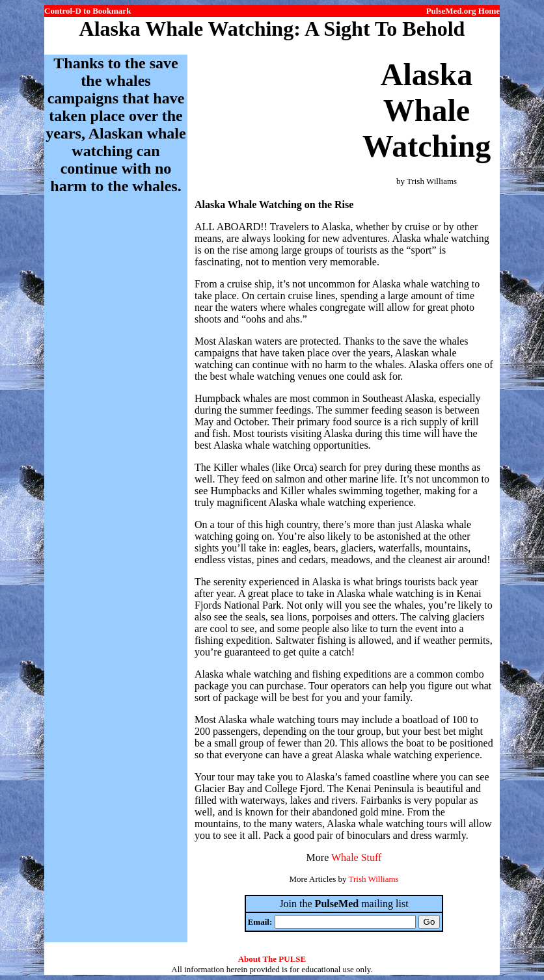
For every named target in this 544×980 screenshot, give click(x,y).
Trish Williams (373, 879)
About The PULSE (272, 959)
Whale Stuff (356, 857)
